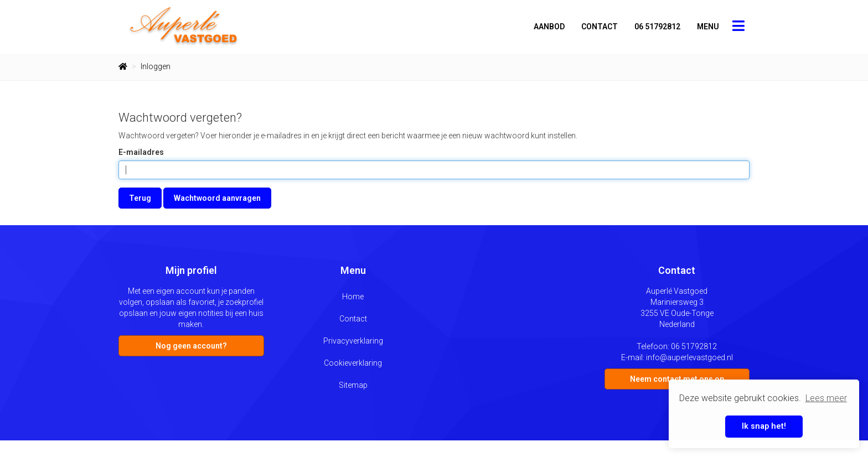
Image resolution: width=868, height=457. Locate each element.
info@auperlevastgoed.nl (689, 357)
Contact (600, 27)
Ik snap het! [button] (764, 426)
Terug (140, 198)
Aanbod (549, 27)
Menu (708, 27)
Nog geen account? (191, 346)
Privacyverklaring (353, 341)
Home (353, 297)
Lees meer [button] (826, 398)
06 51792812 (657, 27)
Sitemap (353, 385)
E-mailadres (141, 152)
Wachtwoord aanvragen (217, 198)
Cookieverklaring (353, 363)
